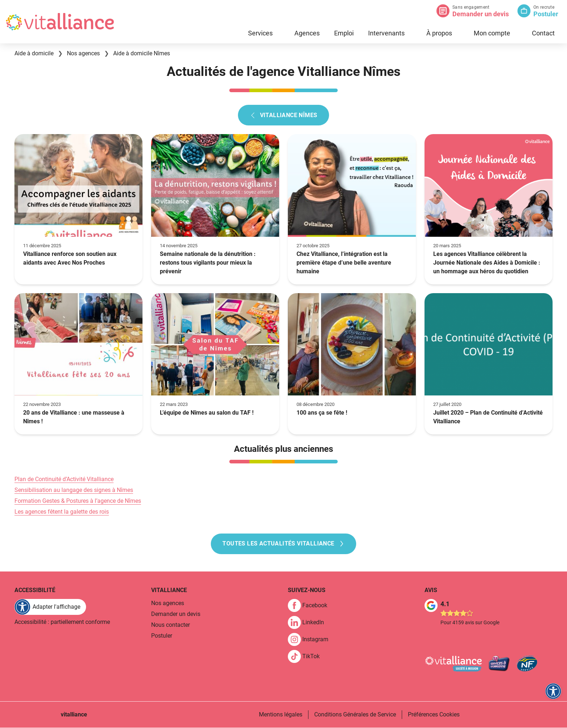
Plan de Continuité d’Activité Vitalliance (64, 479)
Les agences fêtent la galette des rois (62, 512)
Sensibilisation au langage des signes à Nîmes (74, 490)
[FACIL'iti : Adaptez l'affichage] (50, 607)
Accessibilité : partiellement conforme (62, 622)
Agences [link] (307, 33)
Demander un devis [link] (176, 614)
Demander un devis (481, 14)
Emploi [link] (344, 33)
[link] (310, 606)
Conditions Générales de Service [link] (355, 715)
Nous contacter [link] (170, 625)
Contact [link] (543, 33)
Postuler (546, 14)
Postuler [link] (162, 636)
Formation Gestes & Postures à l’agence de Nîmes (78, 501)
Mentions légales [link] (281, 715)
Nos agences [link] (168, 603)
